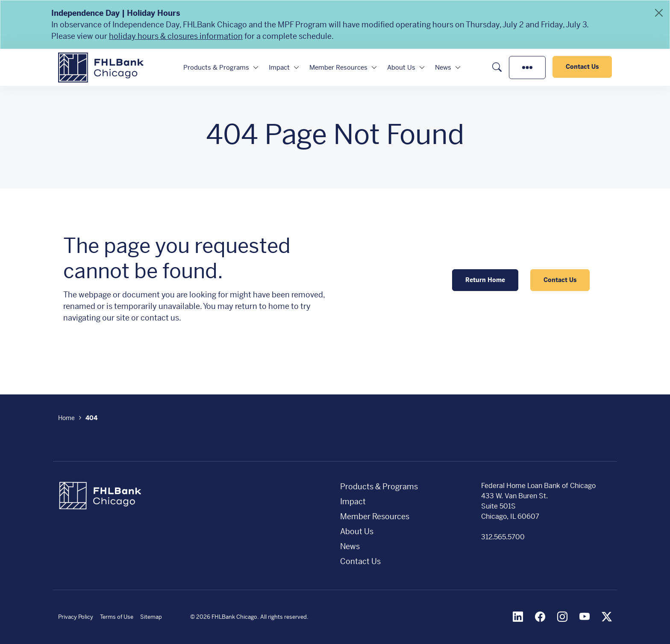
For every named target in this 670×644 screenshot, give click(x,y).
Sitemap (151, 617)
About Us (401, 67)
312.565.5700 (503, 537)
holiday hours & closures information (176, 36)
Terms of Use (117, 617)
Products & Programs (216, 67)
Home (66, 418)
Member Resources (338, 67)
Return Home (485, 280)
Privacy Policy (76, 617)
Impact (279, 67)
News (443, 67)
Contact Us (582, 67)
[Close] (659, 13)
